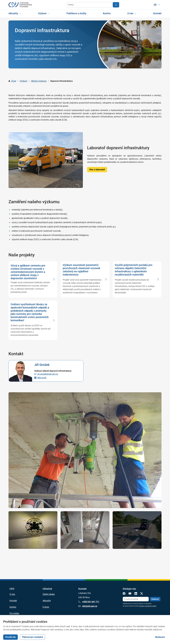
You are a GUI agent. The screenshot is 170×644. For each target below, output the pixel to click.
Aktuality (13, 13)
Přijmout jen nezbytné (32, 637)
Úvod (14, 81)
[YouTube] (130, 594)
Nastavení (160, 637)
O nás (130, 13)
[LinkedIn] (136, 594)
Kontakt (157, 13)
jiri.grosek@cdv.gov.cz (48, 374)
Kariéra (107, 13)
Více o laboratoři (97, 170)
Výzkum (42, 13)
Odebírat (155, 599)
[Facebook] (124, 594)
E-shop (46, 607)
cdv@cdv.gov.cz (88, 606)
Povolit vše (10, 637)
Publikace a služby (76, 13)
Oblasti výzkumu (39, 81)
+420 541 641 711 (89, 602)
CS (157, 5)
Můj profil (42, 378)
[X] (142, 594)
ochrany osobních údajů (148, 606)
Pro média (14, 613)
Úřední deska (49, 594)
